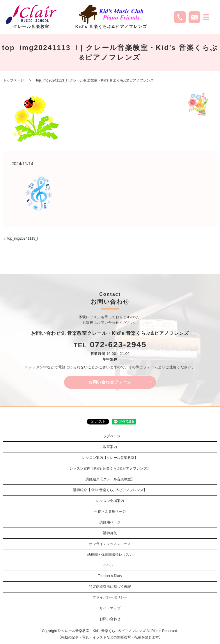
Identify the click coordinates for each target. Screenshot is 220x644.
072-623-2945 (118, 345)
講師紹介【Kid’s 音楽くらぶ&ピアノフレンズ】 (110, 490)
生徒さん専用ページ (110, 512)
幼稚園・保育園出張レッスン (110, 555)
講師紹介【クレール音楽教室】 (110, 479)
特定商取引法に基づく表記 (110, 587)
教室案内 (110, 447)
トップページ (13, 80)
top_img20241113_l (23, 238)
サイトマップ (110, 608)
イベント (110, 565)
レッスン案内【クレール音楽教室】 (110, 458)
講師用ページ (110, 522)
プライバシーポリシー (110, 597)
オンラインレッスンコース (110, 544)
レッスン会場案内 (110, 501)
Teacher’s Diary (110, 576)
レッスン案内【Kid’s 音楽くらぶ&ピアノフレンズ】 (110, 468)
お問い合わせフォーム (110, 382)
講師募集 (110, 533)
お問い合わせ (110, 619)
